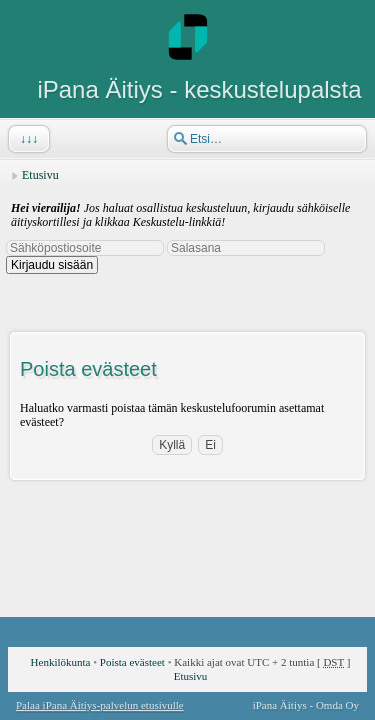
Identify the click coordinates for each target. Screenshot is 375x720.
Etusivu (40, 175)
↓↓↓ (27, 139)
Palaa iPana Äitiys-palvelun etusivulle (100, 705)
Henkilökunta (61, 662)
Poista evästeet (132, 662)
